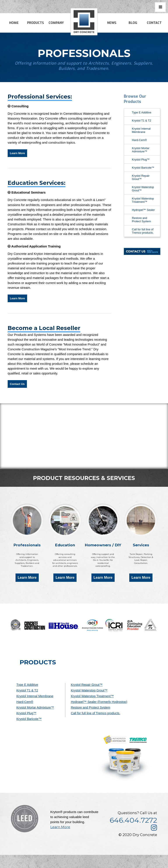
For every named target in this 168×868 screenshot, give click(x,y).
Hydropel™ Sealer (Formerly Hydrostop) (99, 702)
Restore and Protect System (141, 220)
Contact (154, 23)
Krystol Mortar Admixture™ (141, 150)
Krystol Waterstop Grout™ (143, 189)
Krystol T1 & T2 (142, 121)
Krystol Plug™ (141, 160)
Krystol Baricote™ (143, 168)
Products (36, 23)
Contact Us (17, 384)
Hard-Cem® (139, 140)
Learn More (17, 153)
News (112, 23)
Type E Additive (142, 112)
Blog (133, 23)
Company (56, 23)
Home (14, 23)
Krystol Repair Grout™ (141, 177)
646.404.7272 (133, 820)
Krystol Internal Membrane (141, 130)
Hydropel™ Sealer (143, 210)
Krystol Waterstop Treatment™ (143, 200)
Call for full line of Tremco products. (143, 231)
